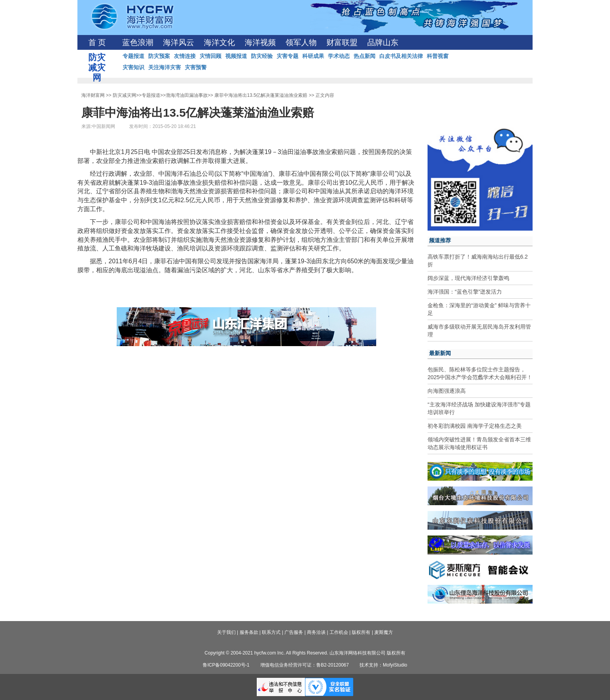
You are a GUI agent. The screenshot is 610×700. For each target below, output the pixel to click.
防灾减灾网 (124, 95)
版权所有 (361, 632)
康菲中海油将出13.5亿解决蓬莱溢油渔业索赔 (261, 95)
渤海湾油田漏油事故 (187, 95)
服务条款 (249, 632)
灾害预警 (196, 67)
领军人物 (301, 42)
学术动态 (339, 56)
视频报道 (236, 56)
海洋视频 (260, 42)
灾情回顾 (210, 56)
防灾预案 (159, 56)
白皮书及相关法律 (401, 56)
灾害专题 (287, 56)
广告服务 (294, 632)
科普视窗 (438, 56)
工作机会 (339, 632)
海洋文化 (219, 42)
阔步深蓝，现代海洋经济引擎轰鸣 (468, 278)
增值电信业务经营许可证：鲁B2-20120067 (305, 665)
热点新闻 (365, 56)
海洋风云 (179, 42)
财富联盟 (342, 42)
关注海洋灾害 (165, 67)
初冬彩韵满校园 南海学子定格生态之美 (475, 426)
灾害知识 (133, 67)
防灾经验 (262, 56)
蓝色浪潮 (138, 42)
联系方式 (271, 632)
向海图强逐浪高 (447, 391)
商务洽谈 (316, 632)
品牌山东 (383, 42)
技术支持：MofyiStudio (383, 665)
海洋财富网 (93, 95)
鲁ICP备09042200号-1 (226, 665)
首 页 (97, 42)
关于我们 (226, 632)
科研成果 (313, 56)
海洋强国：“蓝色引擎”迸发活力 (465, 292)
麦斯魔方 (384, 632)
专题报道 (133, 56)
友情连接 (185, 56)
